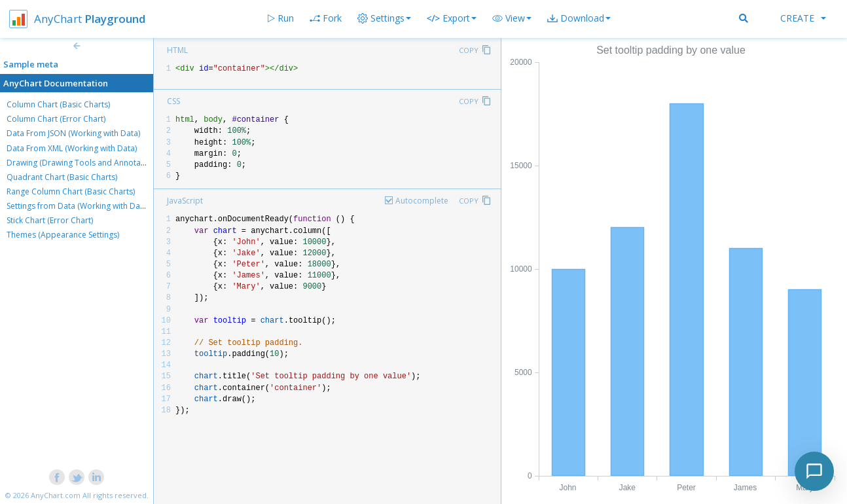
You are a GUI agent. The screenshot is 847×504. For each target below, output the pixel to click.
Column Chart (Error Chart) (56, 119)
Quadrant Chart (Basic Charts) (62, 177)
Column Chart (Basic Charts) (58, 104)
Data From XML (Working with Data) (72, 148)
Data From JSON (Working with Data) (73, 133)
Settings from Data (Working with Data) (78, 206)
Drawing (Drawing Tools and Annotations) (84, 163)
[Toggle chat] (814, 471)
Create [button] (803, 18)
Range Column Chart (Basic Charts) (71, 191)
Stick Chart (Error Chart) (50, 220)
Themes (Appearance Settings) (63, 235)
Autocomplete (422, 201)
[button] (512, 18)
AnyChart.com (56, 495)
